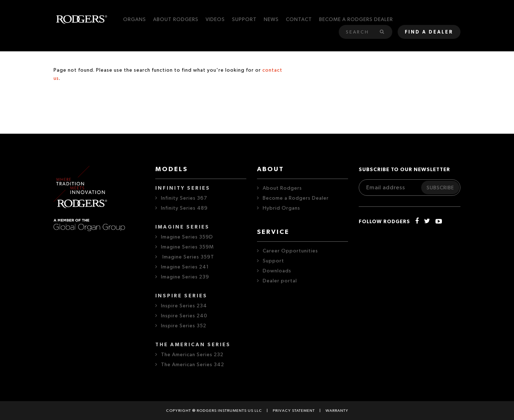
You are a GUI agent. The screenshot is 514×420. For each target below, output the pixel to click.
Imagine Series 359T (188, 257)
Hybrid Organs (281, 208)
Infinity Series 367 (184, 198)
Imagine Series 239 (185, 277)
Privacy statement (294, 411)
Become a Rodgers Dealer (296, 198)
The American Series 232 (192, 355)
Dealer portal (280, 281)
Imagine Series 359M (187, 247)
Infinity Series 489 (184, 208)
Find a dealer (429, 32)
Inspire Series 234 (184, 306)
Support (273, 261)
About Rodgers (282, 188)
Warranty (337, 411)
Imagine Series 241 (185, 267)
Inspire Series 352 (184, 326)
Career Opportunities (290, 251)
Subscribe (440, 188)
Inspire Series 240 (184, 316)
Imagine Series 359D (187, 237)
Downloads (277, 271)
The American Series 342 (193, 365)
